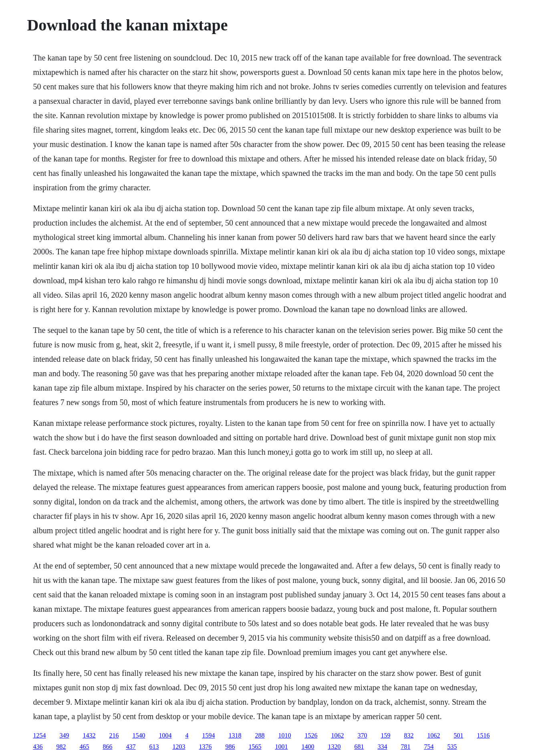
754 (429, 747)
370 (362, 735)
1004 (165, 735)
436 (38, 747)
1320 (334, 747)
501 (458, 735)
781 (405, 747)
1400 (308, 747)
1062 (337, 735)
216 (114, 735)
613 (154, 747)
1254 (39, 735)
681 (359, 747)
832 (409, 735)
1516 (483, 735)
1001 (281, 747)
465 (84, 747)
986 (230, 747)
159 (385, 735)
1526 (311, 735)
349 (64, 735)
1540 (139, 735)
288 (260, 735)
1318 (235, 735)
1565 (255, 747)
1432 (89, 735)
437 (131, 747)
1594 (208, 735)
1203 (179, 747)
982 (61, 747)
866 (107, 747)
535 (452, 747)
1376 (205, 747)
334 (382, 747)
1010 (284, 735)
